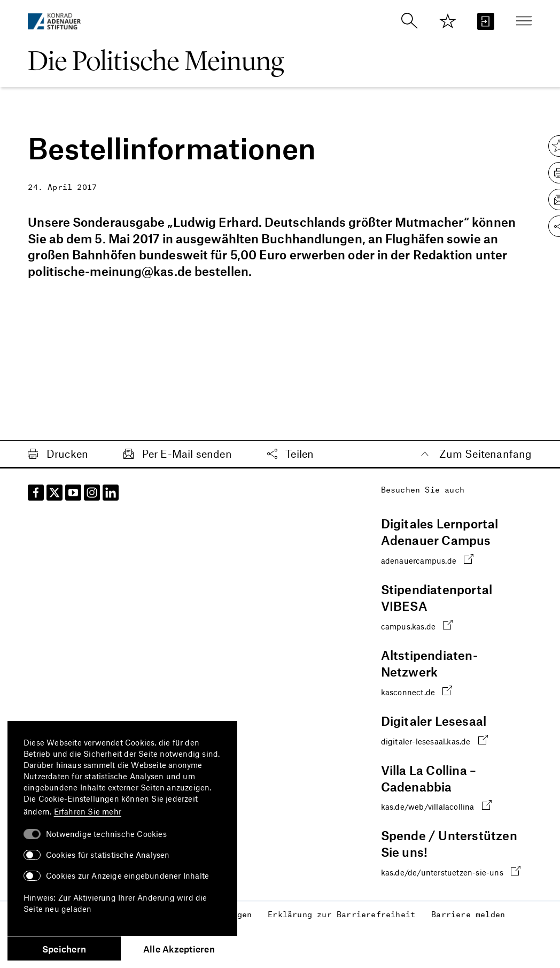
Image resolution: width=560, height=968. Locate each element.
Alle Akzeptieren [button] (179, 949)
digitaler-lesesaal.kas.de (434, 740)
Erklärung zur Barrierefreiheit (341, 914)
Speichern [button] (64, 949)
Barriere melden (468, 914)
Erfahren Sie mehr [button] (88, 811)
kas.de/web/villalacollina (436, 806)
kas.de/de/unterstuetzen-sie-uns (451, 871)
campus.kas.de (417, 625)
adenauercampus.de (427, 560)
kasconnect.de (417, 691)
